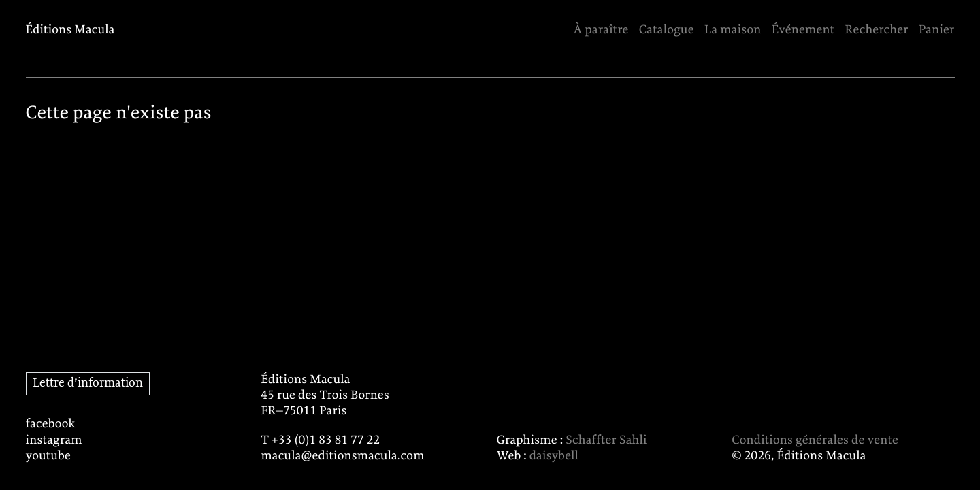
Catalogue (667, 30)
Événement (803, 30)
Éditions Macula (70, 30)
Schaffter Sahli (606, 441)
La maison (733, 30)
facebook (51, 424)
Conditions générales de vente (815, 441)
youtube (49, 456)
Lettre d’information (88, 383)
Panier (937, 30)
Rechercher (877, 30)
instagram (54, 441)
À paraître (601, 30)
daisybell (554, 456)
